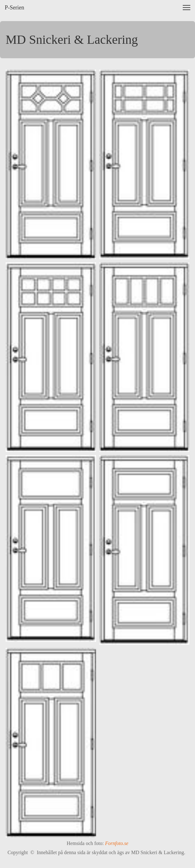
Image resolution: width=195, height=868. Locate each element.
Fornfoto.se (116, 843)
